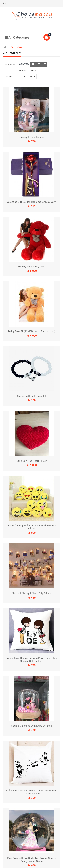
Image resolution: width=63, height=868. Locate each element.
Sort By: (23, 71)
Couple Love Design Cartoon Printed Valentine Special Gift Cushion (32, 660)
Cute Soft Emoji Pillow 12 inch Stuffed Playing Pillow (32, 527)
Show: (34, 71)
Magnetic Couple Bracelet (32, 396)
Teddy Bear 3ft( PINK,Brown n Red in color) (32, 331)
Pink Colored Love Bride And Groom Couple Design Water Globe (32, 860)
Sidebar (10, 64)
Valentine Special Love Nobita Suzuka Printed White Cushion (32, 792)
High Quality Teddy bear (32, 267)
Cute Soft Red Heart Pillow (32, 461)
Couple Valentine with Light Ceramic (32, 726)
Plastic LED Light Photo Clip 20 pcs (32, 593)
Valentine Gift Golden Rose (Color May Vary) (32, 202)
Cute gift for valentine (32, 137)
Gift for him (16, 47)
